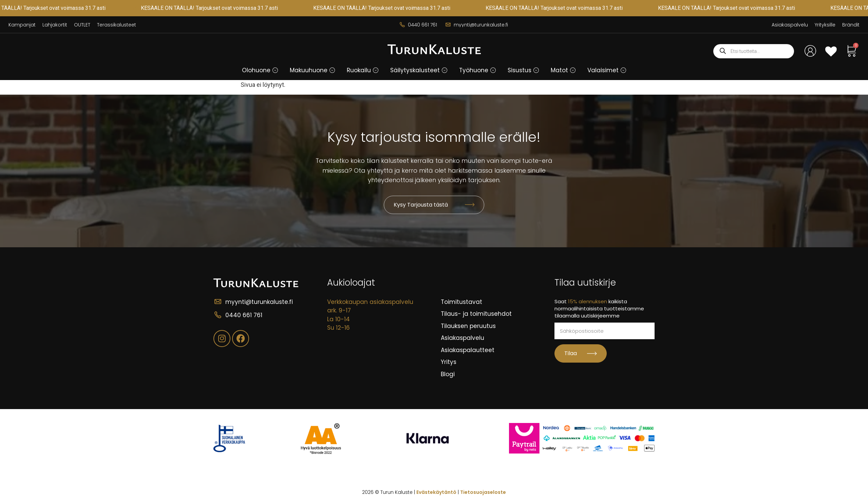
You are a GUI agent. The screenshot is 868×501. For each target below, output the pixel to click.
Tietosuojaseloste (483, 492)
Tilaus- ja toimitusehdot (476, 314)
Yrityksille (825, 25)
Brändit (851, 25)
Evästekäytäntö (436, 492)
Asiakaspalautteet (468, 350)
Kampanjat (22, 25)
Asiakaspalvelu (790, 25)
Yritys (449, 362)
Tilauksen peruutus (468, 326)
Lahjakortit (55, 25)
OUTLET (82, 25)
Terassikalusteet (117, 25)
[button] (260, 70)
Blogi (448, 374)
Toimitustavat (461, 302)
